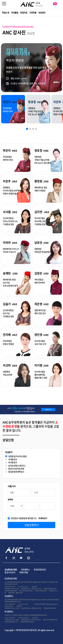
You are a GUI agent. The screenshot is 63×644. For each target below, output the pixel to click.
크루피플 (33, 13)
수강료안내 (19, 606)
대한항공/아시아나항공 (17, 457)
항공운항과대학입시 (16, 472)
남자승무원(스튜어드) (17, 466)
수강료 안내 (34, 587)
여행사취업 (24, 572)
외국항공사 (13, 463)
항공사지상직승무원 (16, 469)
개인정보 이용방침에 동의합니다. (29, 518)
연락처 (10, 500)
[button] (27, 129)
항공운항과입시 (40, 570)
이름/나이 (12, 486)
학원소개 (6, 13)
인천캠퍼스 (25, 570)
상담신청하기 (32, 525)
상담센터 (42, 13)
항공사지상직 (10, 572)
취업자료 (24, 13)
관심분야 (9, 452)
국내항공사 (13, 460)
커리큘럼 (15, 13)
